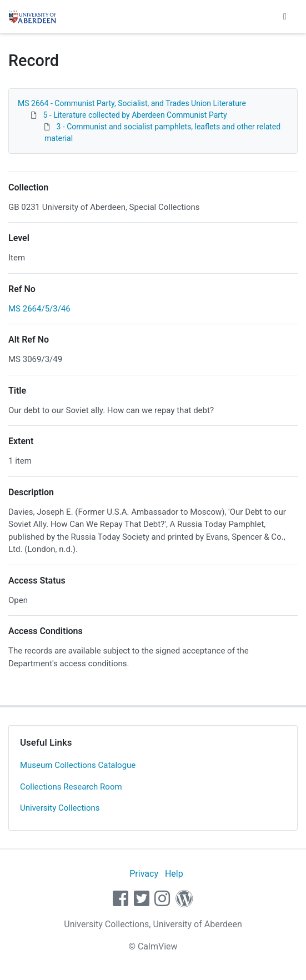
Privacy (144, 874)
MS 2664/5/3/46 (39, 309)
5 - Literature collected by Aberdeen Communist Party (135, 115)
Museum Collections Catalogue (78, 765)
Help (174, 874)
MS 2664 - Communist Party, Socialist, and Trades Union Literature (132, 103)
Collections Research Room (71, 787)
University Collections (60, 808)
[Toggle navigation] (285, 17)
